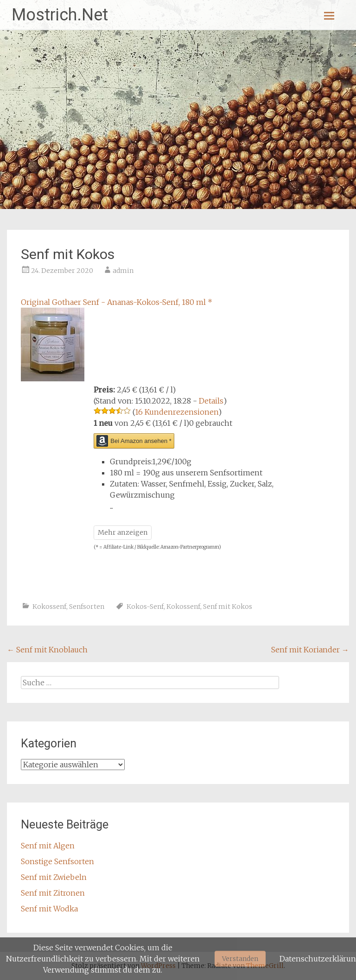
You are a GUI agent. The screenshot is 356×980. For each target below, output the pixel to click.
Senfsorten (87, 607)
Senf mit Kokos (228, 607)
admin (123, 271)
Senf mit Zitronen (53, 893)
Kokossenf (49, 607)
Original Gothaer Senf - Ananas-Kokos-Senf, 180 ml (117, 302)
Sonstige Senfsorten (57, 861)
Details (211, 401)
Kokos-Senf (145, 607)
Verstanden (240, 959)
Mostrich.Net (60, 15)
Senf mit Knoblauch (47, 650)
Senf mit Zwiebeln (54, 877)
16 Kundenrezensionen (177, 412)
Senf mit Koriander (310, 650)
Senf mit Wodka (49, 909)
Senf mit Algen (48, 846)
